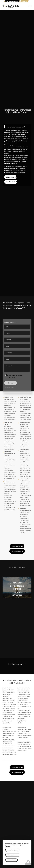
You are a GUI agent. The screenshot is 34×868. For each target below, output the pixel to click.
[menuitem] (12, 1)
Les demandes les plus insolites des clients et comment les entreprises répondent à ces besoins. (17, 592)
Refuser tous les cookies (13, 855)
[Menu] (29, 6)
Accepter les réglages (12, 850)
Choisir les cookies (11, 860)
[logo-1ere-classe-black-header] (14, 6)
